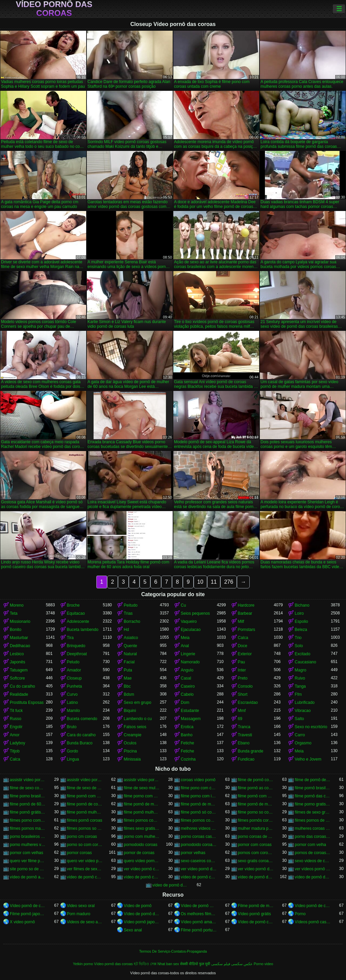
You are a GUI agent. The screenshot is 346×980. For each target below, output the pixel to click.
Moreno (17, 605)
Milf (241, 621)
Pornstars (246, 630)
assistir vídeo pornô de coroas (85, 780)
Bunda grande (251, 751)
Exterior (245, 654)
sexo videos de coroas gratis (313, 861)
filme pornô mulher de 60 (85, 812)
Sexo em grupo (137, 703)
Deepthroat (77, 654)
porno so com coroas (85, 845)
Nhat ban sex (168, 964)
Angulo (187, 670)
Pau (241, 662)
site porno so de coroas (28, 869)
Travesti (245, 735)
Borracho (132, 621)
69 (240, 719)
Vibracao (303, 711)
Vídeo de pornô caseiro (256, 922)
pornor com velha (310, 845)
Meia (185, 638)
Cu (183, 605)
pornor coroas (79, 853)
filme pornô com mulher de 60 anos (256, 796)
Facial (129, 662)
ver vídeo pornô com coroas (142, 869)
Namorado (190, 662)
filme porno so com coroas (256, 812)
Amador (74, 670)
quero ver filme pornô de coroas (28, 861)
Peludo (73, 662)
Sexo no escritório (311, 727)
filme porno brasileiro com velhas (28, 796)
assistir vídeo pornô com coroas (28, 780)
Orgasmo (303, 743)
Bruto (72, 727)
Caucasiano (305, 662)
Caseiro (188, 686)
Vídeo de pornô (138, 906)
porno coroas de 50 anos (256, 837)
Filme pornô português (199, 930)
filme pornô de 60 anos (28, 804)
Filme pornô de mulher (256, 906)
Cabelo (187, 694)
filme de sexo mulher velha (142, 788)
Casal (186, 678)
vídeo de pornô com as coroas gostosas (142, 877)
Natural (130, 654)
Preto (243, 678)
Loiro (299, 613)
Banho (187, 735)
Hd (126, 630)
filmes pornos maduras (28, 828)
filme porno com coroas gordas (142, 796)
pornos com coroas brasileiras (256, 853)
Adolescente (78, 621)
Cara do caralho (81, 735)
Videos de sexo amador (85, 922)
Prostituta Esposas (27, 703)
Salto (299, 719)
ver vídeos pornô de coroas (313, 869)
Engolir (16, 727)
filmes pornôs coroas (256, 820)
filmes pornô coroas (85, 820)
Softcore (17, 678)
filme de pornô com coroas (256, 780)
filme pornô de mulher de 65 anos (256, 804)
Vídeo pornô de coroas (28, 906)
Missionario (20, 621)
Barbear (245, 613)
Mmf (242, 711)
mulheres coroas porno (313, 828)
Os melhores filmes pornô (199, 914)
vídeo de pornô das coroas (256, 877)
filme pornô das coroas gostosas (313, 796)
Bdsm (129, 694)
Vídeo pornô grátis (254, 914)
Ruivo (300, 678)
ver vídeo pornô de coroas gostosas (256, 869)
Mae (128, 678)
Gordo (72, 751)
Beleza (301, 630)
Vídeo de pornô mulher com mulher (199, 906)
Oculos (130, 743)
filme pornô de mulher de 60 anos (199, 804)
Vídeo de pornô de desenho (142, 914)
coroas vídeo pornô (198, 780)
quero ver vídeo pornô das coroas (85, 861)
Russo (16, 719)
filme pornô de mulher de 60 (142, 804)
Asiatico (131, 638)
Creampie (132, 735)
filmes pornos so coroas (85, 828)
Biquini (130, 711)
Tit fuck (16, 711)
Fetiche (187, 743)
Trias (128, 613)
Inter (242, 670)
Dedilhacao (20, 646)
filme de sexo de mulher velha (85, 788)
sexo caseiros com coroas (199, 861)
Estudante (190, 711)
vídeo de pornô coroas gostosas (199, 877)
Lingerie (188, 654)
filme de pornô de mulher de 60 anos (313, 780)
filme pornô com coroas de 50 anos (85, 796)
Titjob (15, 751)
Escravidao (248, 703)
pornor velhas (193, 853)
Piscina (130, 751)
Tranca (244, 727)
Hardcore (246, 605)
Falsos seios (135, 727)
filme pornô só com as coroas (199, 812)
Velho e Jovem (308, 759)
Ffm (298, 694)
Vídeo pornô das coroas (54, 9)
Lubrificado (305, 703)
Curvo (72, 694)
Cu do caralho (22, 686)
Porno (300, 914)
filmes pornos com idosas (142, 820)
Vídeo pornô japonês (142, 922)
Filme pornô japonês (28, 914)
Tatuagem (19, 670)
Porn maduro (79, 914)
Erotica (187, 727)
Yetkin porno (83, 964)
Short (243, 694)
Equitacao (76, 613)
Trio (298, 638)
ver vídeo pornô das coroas (199, 869)
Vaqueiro (189, 621)
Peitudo (131, 605)
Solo (299, 646)
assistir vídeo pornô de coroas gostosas (142, 780)
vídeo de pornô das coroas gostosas (170, 885)
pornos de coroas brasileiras (313, 853)
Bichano (302, 605)
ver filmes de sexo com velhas (85, 869)
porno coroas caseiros (199, 837)
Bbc (127, 686)
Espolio (301, 621)
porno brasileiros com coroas (28, 837)
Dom (185, 703)
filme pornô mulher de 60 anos (142, 812)
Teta (14, 613)
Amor (15, 735)
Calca (243, 638)
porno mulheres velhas (28, 845)
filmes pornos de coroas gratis (313, 820)
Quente (130, 646)
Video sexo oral (81, 906)
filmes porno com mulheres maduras (28, 820)
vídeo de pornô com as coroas (85, 877)
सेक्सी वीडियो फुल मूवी (195, 964)
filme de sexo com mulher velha (28, 788)
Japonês (17, 662)
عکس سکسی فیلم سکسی (232, 964)
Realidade (19, 694)
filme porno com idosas (199, 796)
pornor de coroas (139, 853)
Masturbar (19, 638)
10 (200, 582)
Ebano (244, 743)
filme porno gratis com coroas (313, 804)
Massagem (191, 719)
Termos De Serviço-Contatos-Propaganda (173, 951)
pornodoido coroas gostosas (199, 845)
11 (214, 582)
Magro (300, 670)
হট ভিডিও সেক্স (145, 964)
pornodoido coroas (140, 845)
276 (229, 582)
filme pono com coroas (199, 788)
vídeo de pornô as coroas (28, 877)
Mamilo (73, 711)
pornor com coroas (255, 845)
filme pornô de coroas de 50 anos (85, 804)
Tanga (300, 686)
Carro (300, 735)
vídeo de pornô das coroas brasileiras (313, 877)
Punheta (75, 686)
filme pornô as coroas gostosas (256, 788)
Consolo (245, 686)
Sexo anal (133, 930)
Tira (70, 638)
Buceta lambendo (83, 630)
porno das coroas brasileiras (313, 837)
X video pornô (22, 922)
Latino (72, 703)
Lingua (73, 759)
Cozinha (188, 759)
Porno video (264, 964)
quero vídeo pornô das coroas (142, 861)
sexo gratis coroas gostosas (256, 861)
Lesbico (17, 654)
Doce (243, 646)
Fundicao (246, 759)
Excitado (302, 654)
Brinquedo (76, 646)
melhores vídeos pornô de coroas (199, 828)
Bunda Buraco (80, 743)
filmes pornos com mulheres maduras (199, 820)
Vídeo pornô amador (199, 922)
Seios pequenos (195, 613)
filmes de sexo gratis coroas (313, 812)
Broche (73, 605)
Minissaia (132, 759)
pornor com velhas (27, 853)
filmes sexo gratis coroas (142, 828)
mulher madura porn (256, 828)
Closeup (74, 678)
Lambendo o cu (138, 719)
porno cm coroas (82, 837)
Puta (128, 670)
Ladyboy (17, 743)
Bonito (16, 630)
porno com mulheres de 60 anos (142, 837)
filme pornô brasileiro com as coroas (313, 788)
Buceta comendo (82, 719)
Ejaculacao (191, 630)
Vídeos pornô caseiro (313, 922)
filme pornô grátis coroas (28, 812)
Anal (185, 646)
